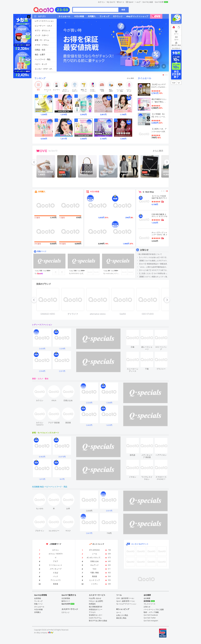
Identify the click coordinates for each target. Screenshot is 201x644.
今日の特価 (95, 192)
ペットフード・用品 (43, 59)
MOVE (42, 151)
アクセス (92, 612)
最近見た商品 (121, 618)
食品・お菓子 (40, 55)
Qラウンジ (65, 612)
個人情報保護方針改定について (150, 254)
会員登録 (38, 598)
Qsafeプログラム (95, 618)
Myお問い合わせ (95, 598)
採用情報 (147, 601)
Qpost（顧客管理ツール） (126, 601)
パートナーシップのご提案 (154, 610)
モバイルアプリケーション (126, 604)
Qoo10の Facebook (151, 615)
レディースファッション (44, 21)
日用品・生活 (40, 50)
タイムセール (144, 78)
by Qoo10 (53, 151)
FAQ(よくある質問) (96, 601)
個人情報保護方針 (96, 607)
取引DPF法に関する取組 (98, 621)
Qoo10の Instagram (151, 621)
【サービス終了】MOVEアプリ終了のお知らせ (154, 270)
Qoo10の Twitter (150, 618)
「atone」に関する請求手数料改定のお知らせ (154, 267)
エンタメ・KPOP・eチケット (46, 69)
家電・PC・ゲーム (42, 40)
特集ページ (42, 251)
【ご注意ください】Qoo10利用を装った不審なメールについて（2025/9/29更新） (154, 273)
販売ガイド (66, 601)
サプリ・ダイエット (43, 31)
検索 (123, 10)
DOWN (179, 83)
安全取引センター (96, 615)
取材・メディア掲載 (151, 612)
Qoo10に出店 (148, 2)
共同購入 (42, 192)
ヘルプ (138, 2)
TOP (174, 83)
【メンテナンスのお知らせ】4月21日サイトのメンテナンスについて (154, 257)
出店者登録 (66, 598)
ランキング (40, 78)
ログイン (101, 2)
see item (135, 332)
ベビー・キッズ (41, 64)
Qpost (131, 2)
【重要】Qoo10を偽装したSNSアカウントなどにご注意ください (154, 261)
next (167, 162)
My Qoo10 (111, 2)
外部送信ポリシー (96, 610)
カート (122, 2)
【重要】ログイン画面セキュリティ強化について (154, 277)
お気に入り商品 (122, 615)
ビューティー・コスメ (43, 26)
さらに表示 (130, 78)
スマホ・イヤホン (42, 45)
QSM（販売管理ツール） (126, 598)
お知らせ (144, 250)
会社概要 (147, 598)
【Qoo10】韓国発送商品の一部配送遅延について (154, 264)
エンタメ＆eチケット (140, 544)
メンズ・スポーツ (42, 35)
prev (34, 162)
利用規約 (92, 604)
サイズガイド (176, 48)
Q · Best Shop (148, 192)
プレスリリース (149, 604)
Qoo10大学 (159, 2)
